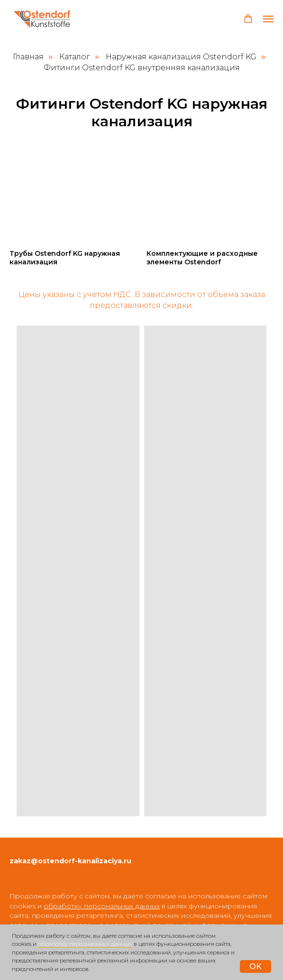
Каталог (75, 57)
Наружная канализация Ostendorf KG (181, 57)
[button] (248, 19)
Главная (28, 57)
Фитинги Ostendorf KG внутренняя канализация (142, 68)
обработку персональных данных (85, 944)
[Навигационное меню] (268, 19)
